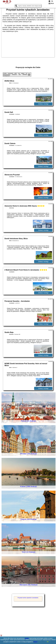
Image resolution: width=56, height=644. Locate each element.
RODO (35, 642)
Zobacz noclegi (43, 104)
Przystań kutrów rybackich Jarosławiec (28, 598)
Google (27, 638)
